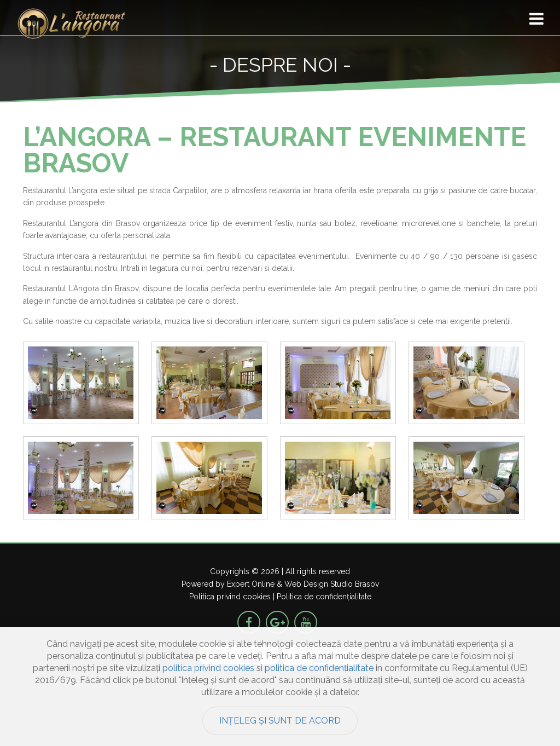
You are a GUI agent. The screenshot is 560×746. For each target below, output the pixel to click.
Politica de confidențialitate (324, 597)
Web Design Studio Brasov (332, 584)
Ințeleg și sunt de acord (280, 721)
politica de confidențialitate (319, 668)
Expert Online (251, 584)
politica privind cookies (208, 668)
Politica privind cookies (230, 597)
